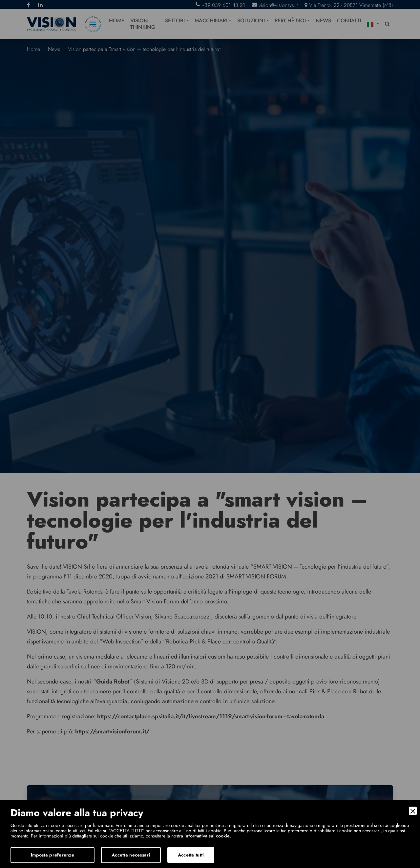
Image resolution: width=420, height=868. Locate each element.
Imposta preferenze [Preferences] (52, 855)
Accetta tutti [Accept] (191, 855)
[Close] (413, 811)
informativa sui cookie (207, 836)
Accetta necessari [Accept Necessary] (131, 855)
